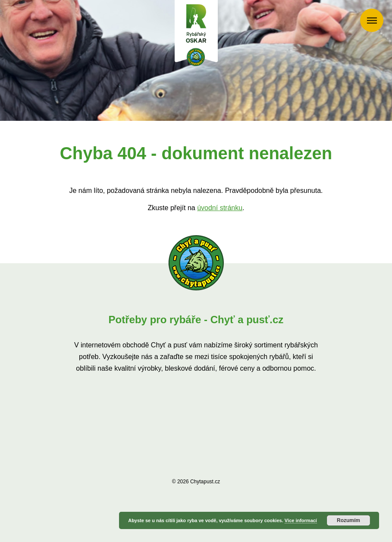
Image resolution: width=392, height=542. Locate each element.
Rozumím (348, 520)
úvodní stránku (220, 208)
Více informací (301, 520)
